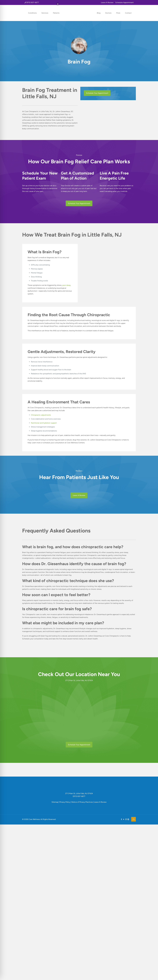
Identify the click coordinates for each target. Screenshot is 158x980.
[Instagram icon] (126, 819)
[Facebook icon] (121, 819)
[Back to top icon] (134, 819)
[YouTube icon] (124, 819)
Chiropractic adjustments (41, 415)
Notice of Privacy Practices (82, 802)
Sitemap (55, 802)
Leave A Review (107, 2)
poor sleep (66, 285)
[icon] (128, 819)
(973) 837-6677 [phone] (33, 2)
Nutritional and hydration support (44, 423)
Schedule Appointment (124, 2)
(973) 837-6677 (79, 796)
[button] (58, 4)
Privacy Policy (65, 802)
